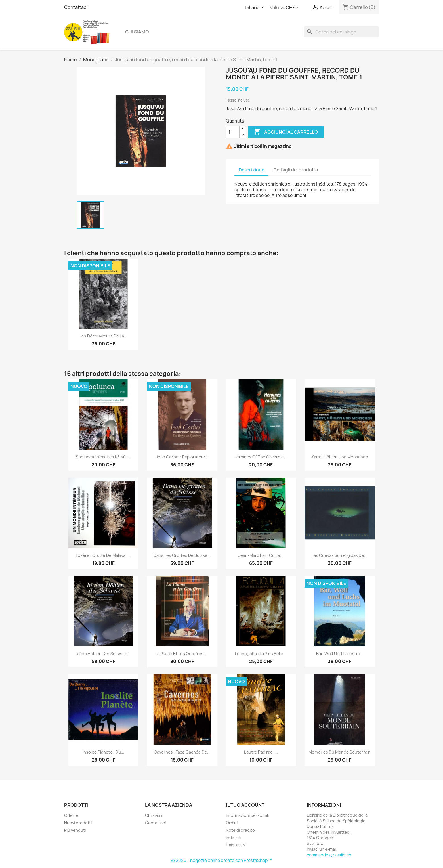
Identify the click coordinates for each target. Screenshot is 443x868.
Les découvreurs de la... (103, 336)
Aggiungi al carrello (286, 132)
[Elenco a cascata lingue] (255, 8)
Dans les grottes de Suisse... (182, 555)
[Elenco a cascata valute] (293, 8)
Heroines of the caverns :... (261, 457)
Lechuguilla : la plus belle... (261, 654)
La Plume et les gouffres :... (182, 654)
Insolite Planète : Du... (103, 752)
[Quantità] (233, 132)
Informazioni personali (247, 815)
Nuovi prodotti (78, 823)
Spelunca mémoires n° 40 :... (103, 457)
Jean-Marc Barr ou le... (261, 555)
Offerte (71, 815)
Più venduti (75, 830)
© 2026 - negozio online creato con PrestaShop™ (221, 860)
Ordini (232, 823)
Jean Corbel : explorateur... (182, 457)
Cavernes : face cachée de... (182, 752)
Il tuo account (245, 805)
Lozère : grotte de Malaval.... (103, 555)
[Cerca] (341, 32)
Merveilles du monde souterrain (340, 752)
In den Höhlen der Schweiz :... (103, 654)
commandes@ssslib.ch (329, 855)
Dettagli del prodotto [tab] (296, 170)
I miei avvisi (236, 845)
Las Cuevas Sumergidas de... (340, 555)
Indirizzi (233, 837)
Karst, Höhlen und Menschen (340, 457)
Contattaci (76, 7)
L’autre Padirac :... (261, 752)
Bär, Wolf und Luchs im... (340, 654)
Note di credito (240, 830)
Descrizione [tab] (251, 170)
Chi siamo (137, 32)
